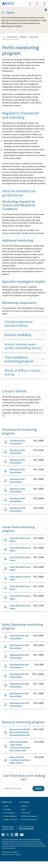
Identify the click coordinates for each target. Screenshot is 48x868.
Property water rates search (29, 820)
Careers (5, 806)
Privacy (11, 855)
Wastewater (23, 37)
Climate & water (12, 37)
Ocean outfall (34, 37)
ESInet (22, 809)
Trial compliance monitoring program (19, 359)
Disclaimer (5, 855)
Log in (30, 4)
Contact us (18, 855)
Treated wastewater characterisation (19, 324)
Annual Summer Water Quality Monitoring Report (23, 233)
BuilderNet (24, 806)
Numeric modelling (18, 335)
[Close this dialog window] (46, 10)
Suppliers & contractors (9, 820)
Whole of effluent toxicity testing (22, 372)
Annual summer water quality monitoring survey (23, 346)
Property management (9, 816)
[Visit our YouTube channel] (22, 835)
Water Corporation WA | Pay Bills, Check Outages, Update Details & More (4, 37)
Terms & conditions (8, 813)
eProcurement (25, 813)
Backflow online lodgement (28, 816)
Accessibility (6, 809)
